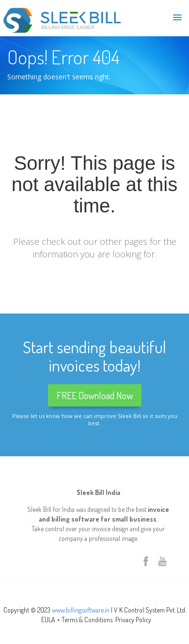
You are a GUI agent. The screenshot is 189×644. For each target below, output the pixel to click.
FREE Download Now (95, 395)
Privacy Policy (133, 620)
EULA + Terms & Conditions (77, 620)
